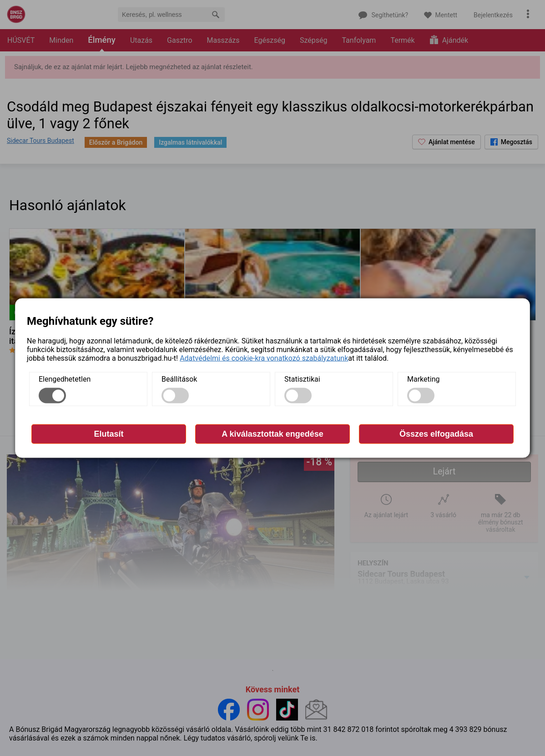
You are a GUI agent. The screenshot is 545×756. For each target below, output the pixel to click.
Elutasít (108, 433)
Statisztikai (302, 379)
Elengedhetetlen (65, 379)
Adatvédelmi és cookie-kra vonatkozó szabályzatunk (264, 358)
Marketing (423, 379)
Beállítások (179, 379)
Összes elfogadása (436, 433)
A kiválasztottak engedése (272, 433)
